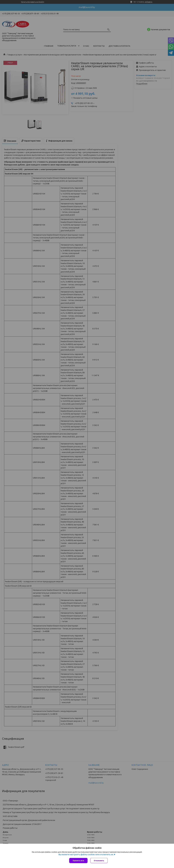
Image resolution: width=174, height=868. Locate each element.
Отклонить (99, 861)
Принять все (78, 861)
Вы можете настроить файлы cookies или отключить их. (86, 854)
